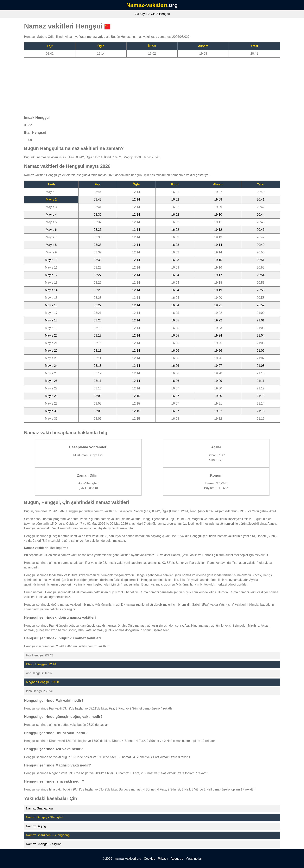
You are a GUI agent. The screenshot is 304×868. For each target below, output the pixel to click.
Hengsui (165, 14)
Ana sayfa (140, 14)
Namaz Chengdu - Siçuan (44, 844)
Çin (153, 14)
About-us (177, 859)
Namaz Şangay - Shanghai (44, 817)
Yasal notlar (194, 859)
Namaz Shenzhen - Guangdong (48, 835)
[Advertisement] (140, 85)
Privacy (163, 859)
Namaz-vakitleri (147, 5)
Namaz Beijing (36, 826)
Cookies (149, 859)
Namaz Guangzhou (39, 808)
